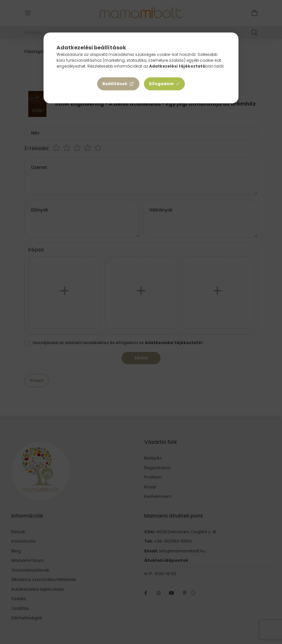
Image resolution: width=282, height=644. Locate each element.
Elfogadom (161, 84)
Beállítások (115, 84)
